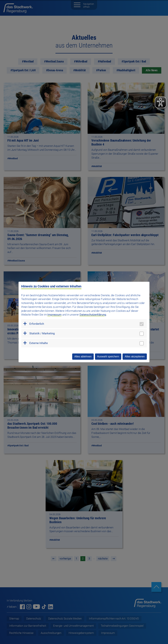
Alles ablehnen (83, 356)
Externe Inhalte (39, 343)
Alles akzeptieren (135, 356)
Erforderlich (37, 324)
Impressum (54, 315)
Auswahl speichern (108, 356)
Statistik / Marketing (42, 333)
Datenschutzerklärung (93, 315)
